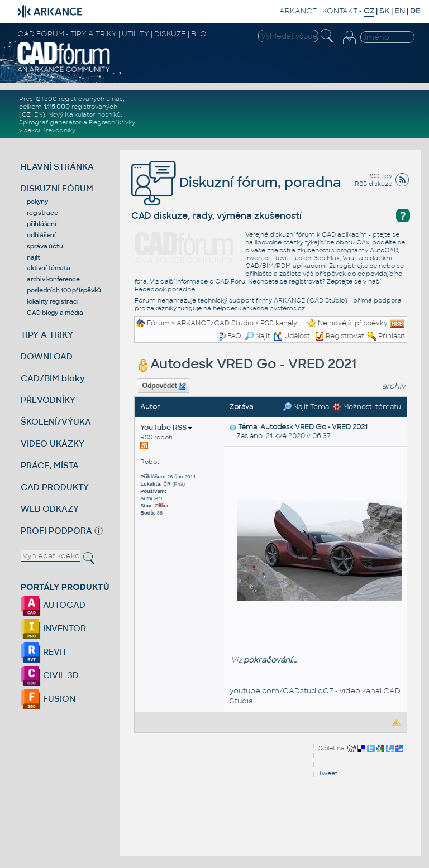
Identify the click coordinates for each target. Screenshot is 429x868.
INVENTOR (53, 628)
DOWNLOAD (47, 356)
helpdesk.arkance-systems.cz (259, 308)
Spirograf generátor (50, 122)
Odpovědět (164, 386)
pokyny (37, 202)
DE (415, 11)
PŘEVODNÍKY (48, 400)
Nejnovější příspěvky (353, 323)
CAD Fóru (230, 281)
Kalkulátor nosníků (93, 114)
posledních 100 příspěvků (64, 290)
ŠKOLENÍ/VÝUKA (56, 422)
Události (293, 336)
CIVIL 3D (50, 675)
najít (34, 257)
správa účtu (45, 246)
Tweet (328, 773)
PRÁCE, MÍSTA (50, 465)
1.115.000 (57, 107)
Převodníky (58, 130)
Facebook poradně (165, 289)
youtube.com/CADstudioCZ (282, 691)
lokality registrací (53, 301)
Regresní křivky (112, 122)
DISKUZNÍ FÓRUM (57, 188)
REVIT (44, 652)
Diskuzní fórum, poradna (236, 182)
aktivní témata (49, 268)
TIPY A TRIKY (47, 335)
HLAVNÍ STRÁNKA (57, 167)
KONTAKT (340, 11)
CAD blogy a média (55, 313)
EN (400, 11)
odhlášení (41, 235)
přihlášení (42, 224)
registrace (42, 213)
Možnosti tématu (367, 407)
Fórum (158, 323)
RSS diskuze (373, 184)
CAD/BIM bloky (53, 378)
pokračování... (270, 660)
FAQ (234, 336)
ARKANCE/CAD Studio (215, 323)
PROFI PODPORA (56, 531)
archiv (394, 386)
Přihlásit (392, 336)
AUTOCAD (53, 605)
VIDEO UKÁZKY (53, 443)
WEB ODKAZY (50, 509)
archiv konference (53, 279)
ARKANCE (298, 11)
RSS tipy (380, 176)
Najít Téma (306, 407)
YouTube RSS (166, 427)
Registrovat (345, 336)
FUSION (48, 699)
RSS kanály (279, 323)
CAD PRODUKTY (55, 487)
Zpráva (241, 407)
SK (384, 11)
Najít (258, 336)
